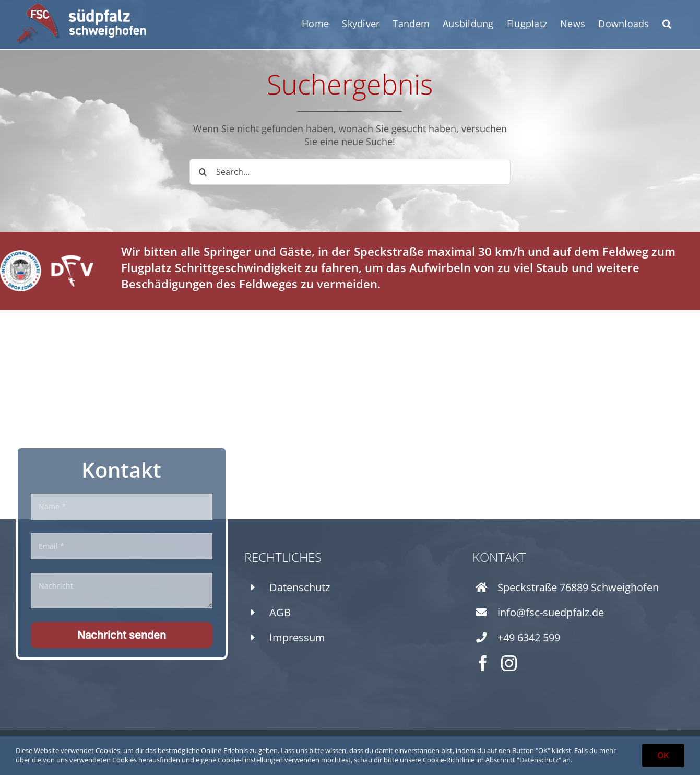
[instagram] (509, 663)
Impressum (297, 637)
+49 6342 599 (529, 637)
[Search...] (350, 172)
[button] (667, 24)
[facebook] (483, 663)
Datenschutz (300, 587)
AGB (280, 612)
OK (663, 755)
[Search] (203, 172)
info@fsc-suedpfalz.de (551, 612)
